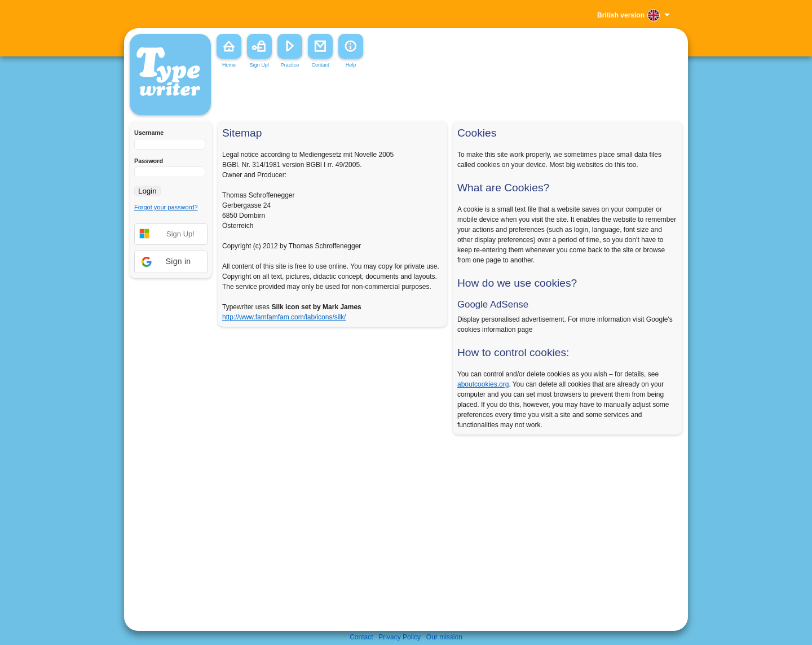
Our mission (444, 637)
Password (149, 161)
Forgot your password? (166, 207)
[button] (171, 262)
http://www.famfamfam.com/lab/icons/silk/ (284, 317)
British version (621, 15)
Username (149, 133)
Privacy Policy (400, 637)
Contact (361, 637)
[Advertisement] (386, 95)
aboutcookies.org (483, 384)
